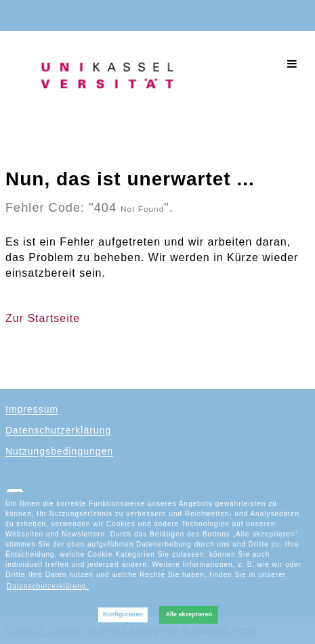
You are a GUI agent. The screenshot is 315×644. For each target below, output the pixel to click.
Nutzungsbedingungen (59, 451)
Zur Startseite (43, 318)
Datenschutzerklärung (58, 430)
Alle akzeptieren (189, 614)
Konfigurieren (123, 614)
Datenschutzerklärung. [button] (48, 586)
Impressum (32, 409)
